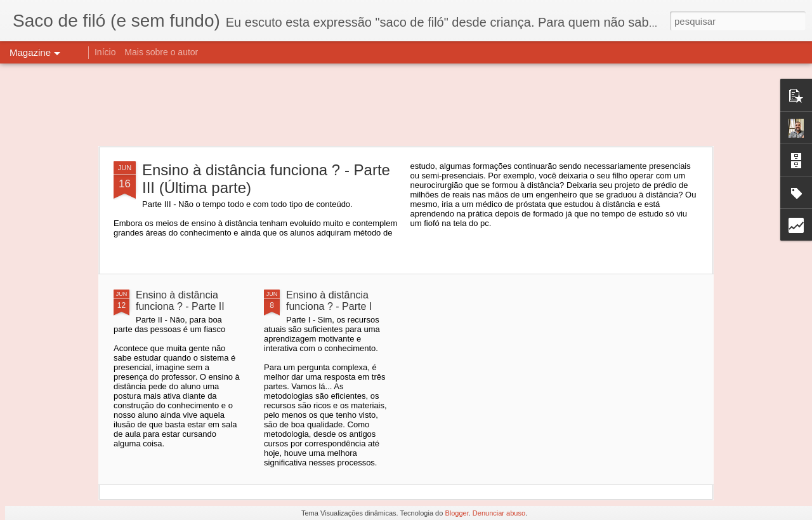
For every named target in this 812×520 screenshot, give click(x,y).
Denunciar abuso (499, 513)
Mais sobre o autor (161, 52)
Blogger (456, 513)
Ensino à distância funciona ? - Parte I (329, 301)
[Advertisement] (406, 105)
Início (105, 52)
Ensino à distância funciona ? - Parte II (180, 301)
